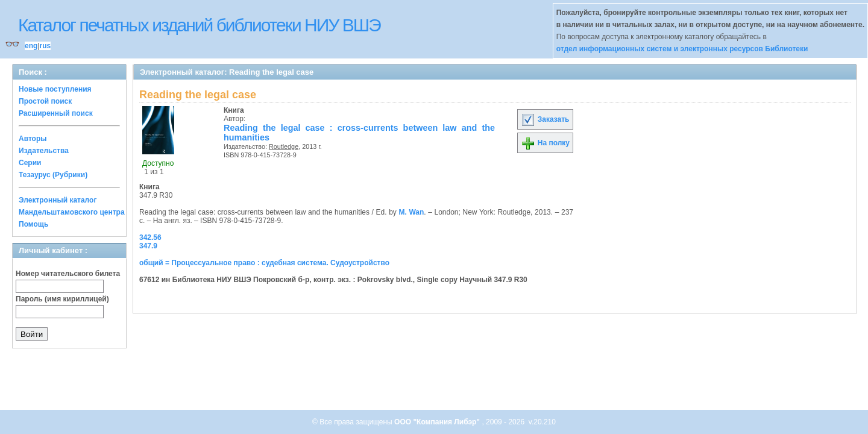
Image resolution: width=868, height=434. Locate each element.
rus (45, 46)
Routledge (284, 146)
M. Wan (411, 212)
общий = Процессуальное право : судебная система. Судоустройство (264, 263)
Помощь (33, 224)
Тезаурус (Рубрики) (53, 175)
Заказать (545, 119)
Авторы (33, 139)
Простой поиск (45, 101)
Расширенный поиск (56, 113)
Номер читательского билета (68, 274)
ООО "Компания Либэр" (438, 422)
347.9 (148, 246)
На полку (545, 143)
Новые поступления (55, 89)
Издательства (44, 151)
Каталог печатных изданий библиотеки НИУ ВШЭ (199, 25)
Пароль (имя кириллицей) (62, 299)
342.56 (150, 237)
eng (31, 46)
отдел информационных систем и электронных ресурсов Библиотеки (682, 49)
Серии (30, 163)
